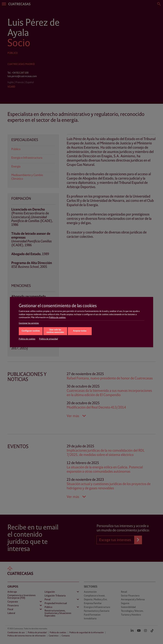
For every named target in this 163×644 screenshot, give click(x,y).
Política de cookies (57, 317)
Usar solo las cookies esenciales (55, 331)
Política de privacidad (48, 339)
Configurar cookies (31, 331)
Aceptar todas (80, 331)
